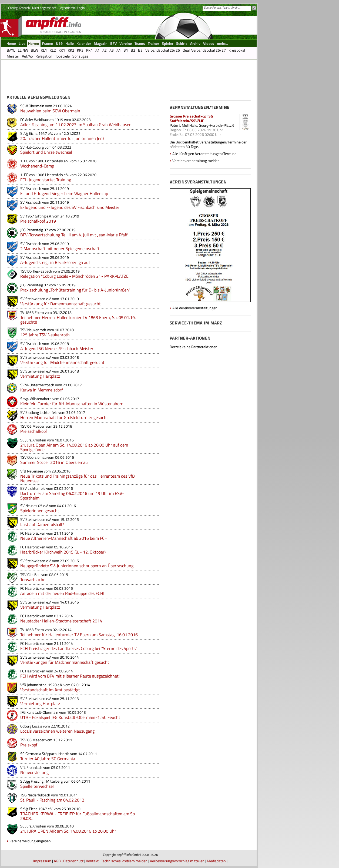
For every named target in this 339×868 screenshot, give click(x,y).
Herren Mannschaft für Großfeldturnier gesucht (64, 417)
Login (81, 8)
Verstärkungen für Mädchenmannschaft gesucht (65, 662)
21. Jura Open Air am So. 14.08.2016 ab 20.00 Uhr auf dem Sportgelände (74, 447)
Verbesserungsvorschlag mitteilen (177, 861)
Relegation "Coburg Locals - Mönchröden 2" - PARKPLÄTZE (74, 276)
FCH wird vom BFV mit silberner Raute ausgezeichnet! (70, 676)
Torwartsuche (33, 579)
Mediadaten (216, 861)
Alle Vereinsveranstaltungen (195, 308)
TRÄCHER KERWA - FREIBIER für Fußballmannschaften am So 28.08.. (78, 816)
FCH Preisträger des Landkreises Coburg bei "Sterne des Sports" (79, 648)
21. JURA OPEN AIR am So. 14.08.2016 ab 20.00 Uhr (68, 831)
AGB (57, 861)
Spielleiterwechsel (37, 786)
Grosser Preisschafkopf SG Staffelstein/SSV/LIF (191, 118)
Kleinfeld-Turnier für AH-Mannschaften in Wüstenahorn (72, 404)
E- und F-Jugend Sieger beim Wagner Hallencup (64, 193)
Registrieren (67, 8)
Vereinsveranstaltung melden (196, 161)
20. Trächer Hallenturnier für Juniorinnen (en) (62, 138)
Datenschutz (73, 861)
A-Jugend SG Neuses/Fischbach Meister (57, 348)
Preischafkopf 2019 (38, 221)
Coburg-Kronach (19, 8)
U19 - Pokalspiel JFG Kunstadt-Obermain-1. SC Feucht (70, 717)
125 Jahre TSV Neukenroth (45, 335)
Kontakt (92, 861)
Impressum (42, 861)
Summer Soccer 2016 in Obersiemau (54, 462)
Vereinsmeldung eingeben (30, 841)
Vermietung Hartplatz (40, 376)
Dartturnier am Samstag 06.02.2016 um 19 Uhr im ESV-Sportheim (72, 496)
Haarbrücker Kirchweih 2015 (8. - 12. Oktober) (63, 552)
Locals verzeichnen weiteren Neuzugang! (58, 731)
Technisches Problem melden (124, 861)
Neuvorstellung (34, 772)
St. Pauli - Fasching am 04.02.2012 (52, 800)
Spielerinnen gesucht (40, 511)
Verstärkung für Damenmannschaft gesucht (61, 304)
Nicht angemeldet (44, 8)
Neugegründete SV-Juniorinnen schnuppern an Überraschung (77, 566)
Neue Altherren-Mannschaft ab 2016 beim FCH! (64, 538)
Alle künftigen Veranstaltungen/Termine (204, 154)
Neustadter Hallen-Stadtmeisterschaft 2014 (61, 621)
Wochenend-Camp (37, 166)
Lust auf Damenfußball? (42, 524)
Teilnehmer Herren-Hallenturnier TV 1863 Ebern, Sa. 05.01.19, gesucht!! (78, 320)
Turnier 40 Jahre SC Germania (48, 759)
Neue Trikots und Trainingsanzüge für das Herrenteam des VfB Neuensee (78, 478)
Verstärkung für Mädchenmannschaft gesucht (62, 362)
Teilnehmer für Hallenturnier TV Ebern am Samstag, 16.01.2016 (79, 635)
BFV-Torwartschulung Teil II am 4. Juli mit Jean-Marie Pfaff (74, 235)
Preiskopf (29, 745)
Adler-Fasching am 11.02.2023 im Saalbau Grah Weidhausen (76, 125)
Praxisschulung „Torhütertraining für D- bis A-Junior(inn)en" (75, 290)
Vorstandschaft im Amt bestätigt (50, 690)
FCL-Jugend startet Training (46, 180)
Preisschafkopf (34, 431)
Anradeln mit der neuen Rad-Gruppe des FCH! (62, 593)
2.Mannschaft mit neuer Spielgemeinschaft (60, 249)
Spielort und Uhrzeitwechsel (46, 152)
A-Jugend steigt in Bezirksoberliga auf (55, 262)
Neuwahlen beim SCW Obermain (50, 111)
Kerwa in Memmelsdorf (41, 390)
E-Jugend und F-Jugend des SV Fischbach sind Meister (70, 207)
